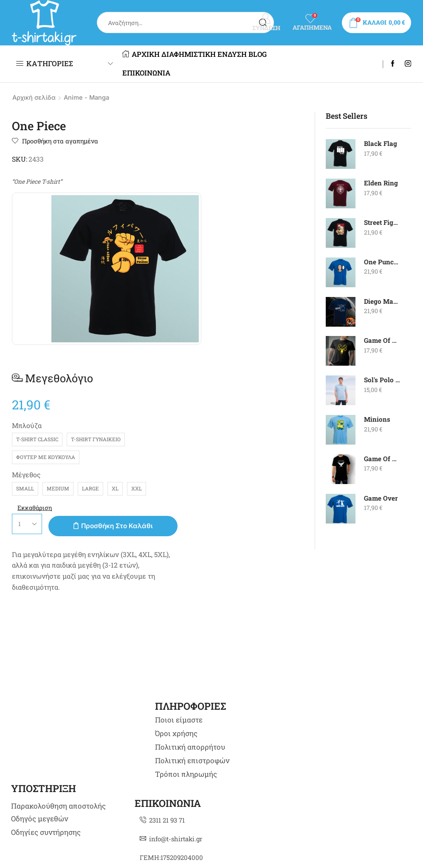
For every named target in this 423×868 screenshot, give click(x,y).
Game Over (382, 498)
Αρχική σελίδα (35, 97)
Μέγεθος (196, 273)
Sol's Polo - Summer (382, 380)
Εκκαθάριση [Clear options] (205, 324)
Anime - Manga (89, 97)
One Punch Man (382, 262)
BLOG (135, 73)
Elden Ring (381, 183)
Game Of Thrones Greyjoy (382, 340)
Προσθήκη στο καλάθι (268, 343)
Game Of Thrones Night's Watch (382, 459)
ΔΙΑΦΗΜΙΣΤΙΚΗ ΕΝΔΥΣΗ (211, 54)
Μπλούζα (197, 225)
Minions (377, 419)
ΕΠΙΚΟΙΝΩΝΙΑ (173, 73)
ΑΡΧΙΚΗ (144, 54)
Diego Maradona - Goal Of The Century (382, 301)
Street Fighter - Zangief (382, 223)
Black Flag (381, 144)
